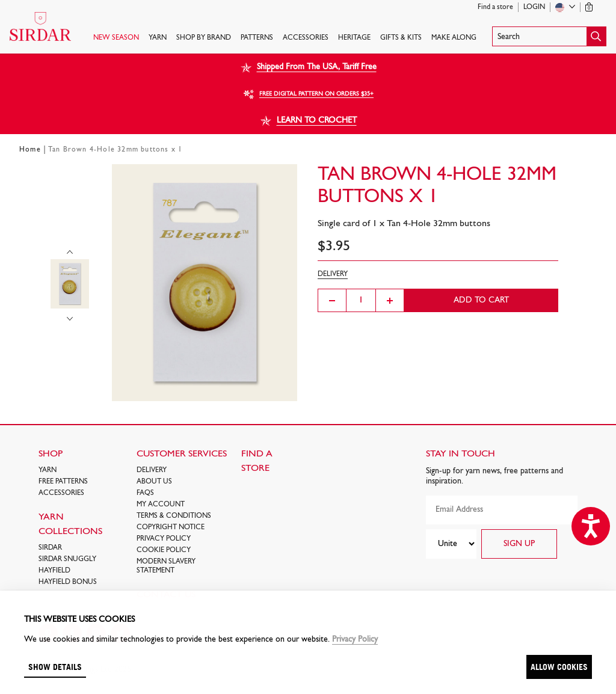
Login (534, 7)
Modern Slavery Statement (166, 566)
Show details (55, 667)
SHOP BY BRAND (204, 38)
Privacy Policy (164, 539)
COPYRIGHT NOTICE (171, 527)
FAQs (145, 493)
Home (30, 150)
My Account (161, 505)
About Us (154, 482)
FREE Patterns (63, 482)
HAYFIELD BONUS (68, 582)
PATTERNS (257, 38)
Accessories (306, 38)
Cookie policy (164, 550)
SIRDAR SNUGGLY (67, 559)
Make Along (454, 38)
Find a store (495, 7)
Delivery (152, 470)
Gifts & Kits (401, 38)
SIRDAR (50, 548)
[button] (549, 36)
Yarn (158, 38)
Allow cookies (559, 667)
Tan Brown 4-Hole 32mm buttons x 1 (115, 150)
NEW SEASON (116, 38)
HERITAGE (354, 38)
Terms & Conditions (174, 516)
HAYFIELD (54, 571)
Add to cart (481, 300)
